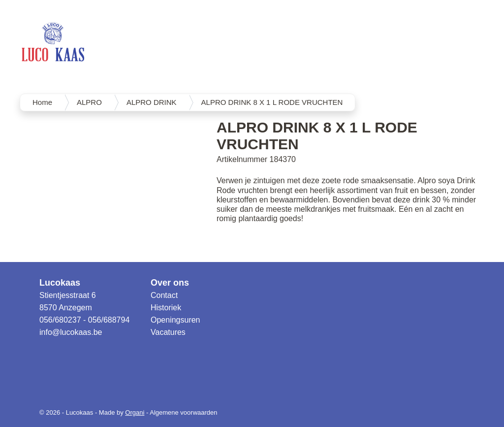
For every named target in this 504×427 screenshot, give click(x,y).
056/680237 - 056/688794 (84, 320)
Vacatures (168, 332)
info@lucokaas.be (71, 332)
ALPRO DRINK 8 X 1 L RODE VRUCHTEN (272, 102)
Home (42, 102)
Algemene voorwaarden (183, 412)
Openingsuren (175, 320)
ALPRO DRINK (152, 102)
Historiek (166, 308)
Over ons (170, 283)
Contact (164, 295)
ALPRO (89, 102)
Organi (135, 412)
